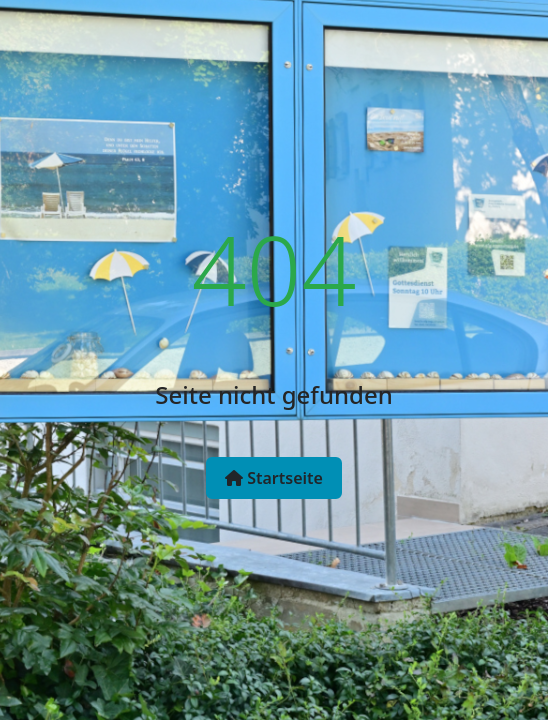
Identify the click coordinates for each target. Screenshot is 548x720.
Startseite (274, 478)
